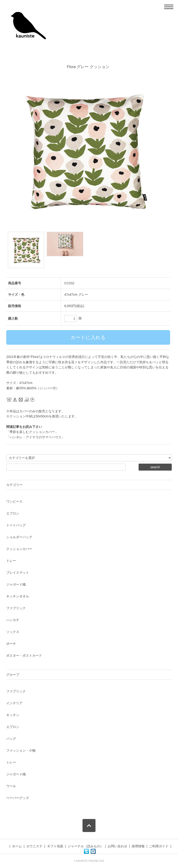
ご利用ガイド (159, 846)
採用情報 (138, 846)
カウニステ (34, 846)
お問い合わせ (118, 846)
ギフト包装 (55, 846)
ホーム (17, 846)
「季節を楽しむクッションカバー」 (32, 432)
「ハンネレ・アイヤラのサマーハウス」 (35, 437)
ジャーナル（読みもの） (86, 846)
